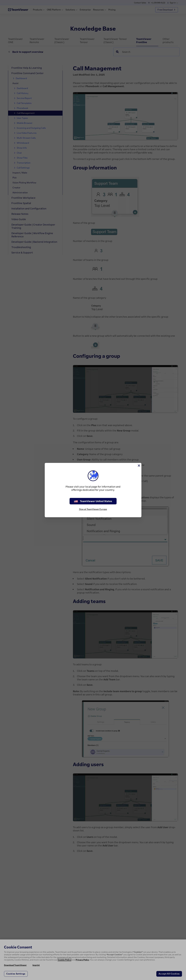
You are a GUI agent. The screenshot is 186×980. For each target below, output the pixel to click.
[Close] (139, 466)
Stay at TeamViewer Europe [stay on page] (93, 509)
